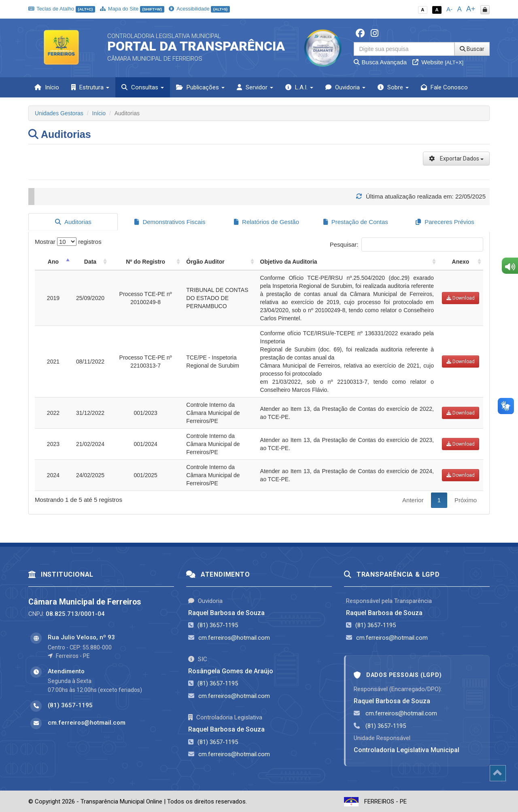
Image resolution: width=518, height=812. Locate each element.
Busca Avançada (380, 62)
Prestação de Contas (356, 222)
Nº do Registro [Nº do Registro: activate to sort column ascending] (145, 261)
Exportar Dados (456, 159)
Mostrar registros (68, 241)
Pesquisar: (407, 244)
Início (47, 87)
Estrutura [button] (90, 87)
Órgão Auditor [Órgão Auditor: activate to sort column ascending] (205, 261)
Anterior (413, 499)
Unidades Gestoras (59, 113)
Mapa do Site (132, 9)
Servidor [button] (255, 87)
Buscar (472, 49)
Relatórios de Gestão (266, 222)
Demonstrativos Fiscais (170, 222)
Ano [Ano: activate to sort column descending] (53, 261)
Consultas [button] (143, 87)
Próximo (466, 499)
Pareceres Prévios (445, 222)
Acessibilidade (199, 9)
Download (461, 297)
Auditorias (73, 222)
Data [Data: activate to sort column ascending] (90, 261)
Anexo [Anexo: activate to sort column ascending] (461, 261)
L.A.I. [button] (299, 87)
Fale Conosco (444, 87)
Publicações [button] (200, 87)
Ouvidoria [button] (345, 87)
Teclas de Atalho (62, 9)
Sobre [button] (393, 87)
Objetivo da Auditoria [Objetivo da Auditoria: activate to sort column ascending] (289, 261)
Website (438, 62)
